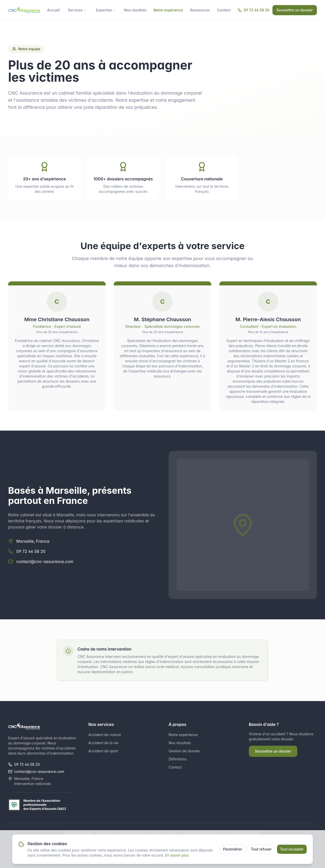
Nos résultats (135, 10)
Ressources (200, 10)
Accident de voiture (105, 735)
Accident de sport (103, 751)
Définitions (178, 759)
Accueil (53, 10)
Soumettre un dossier (295, 10)
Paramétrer (233, 849)
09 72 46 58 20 (254, 10)
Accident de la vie (103, 743)
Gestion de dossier (184, 751)
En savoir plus (177, 855)
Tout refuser (261, 849)
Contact (224, 10)
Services (77, 10)
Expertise (106, 10)
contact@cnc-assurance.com (45, 561)
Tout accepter (292, 849)
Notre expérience (168, 10)
